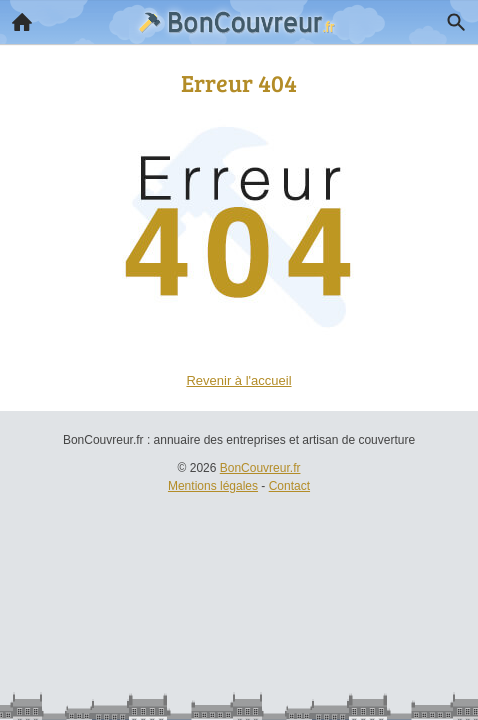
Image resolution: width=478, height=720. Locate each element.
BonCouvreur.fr (260, 468)
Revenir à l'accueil (238, 380)
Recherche (451, 18)
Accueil (16, 17)
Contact (289, 486)
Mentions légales (213, 486)
